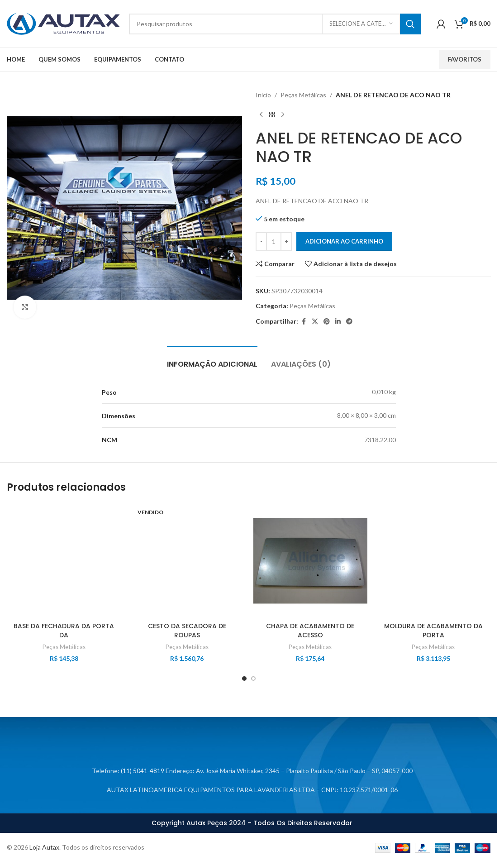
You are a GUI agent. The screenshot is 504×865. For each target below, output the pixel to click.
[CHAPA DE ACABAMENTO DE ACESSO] (310, 561)
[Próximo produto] (283, 115)
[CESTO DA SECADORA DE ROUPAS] (187, 561)
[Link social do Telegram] (349, 322)
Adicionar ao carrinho (344, 241)
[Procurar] (275, 24)
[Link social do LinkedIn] (338, 322)
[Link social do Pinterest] (327, 322)
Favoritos (465, 59)
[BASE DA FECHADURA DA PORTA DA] (64, 561)
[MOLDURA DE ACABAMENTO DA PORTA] (433, 561)
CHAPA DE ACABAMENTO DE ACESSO (310, 631)
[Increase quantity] (286, 242)
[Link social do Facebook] (304, 322)
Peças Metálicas (303, 95)
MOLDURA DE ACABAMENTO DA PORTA (433, 631)
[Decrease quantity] (261, 242)
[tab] (212, 360)
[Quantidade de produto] (274, 242)
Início (263, 95)
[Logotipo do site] (63, 23)
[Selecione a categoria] (361, 24)
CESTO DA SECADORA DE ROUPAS (187, 631)
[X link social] (315, 322)
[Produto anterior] (261, 115)
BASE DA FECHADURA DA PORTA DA (64, 631)
